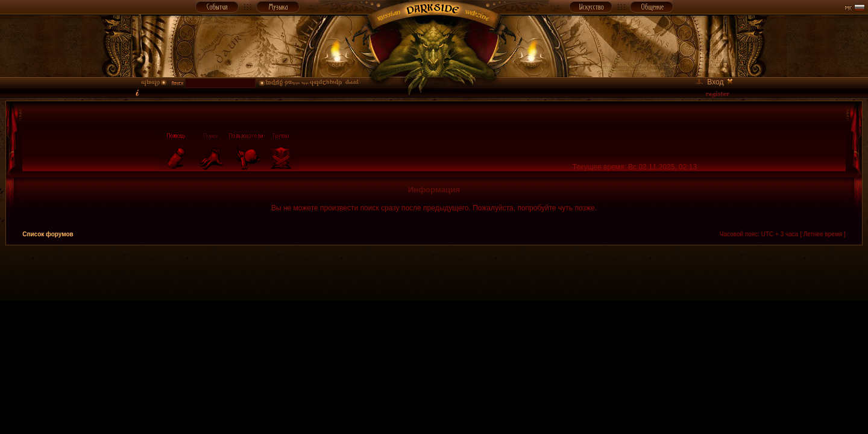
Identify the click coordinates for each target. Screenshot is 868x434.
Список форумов (48, 234)
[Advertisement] (434, 272)
